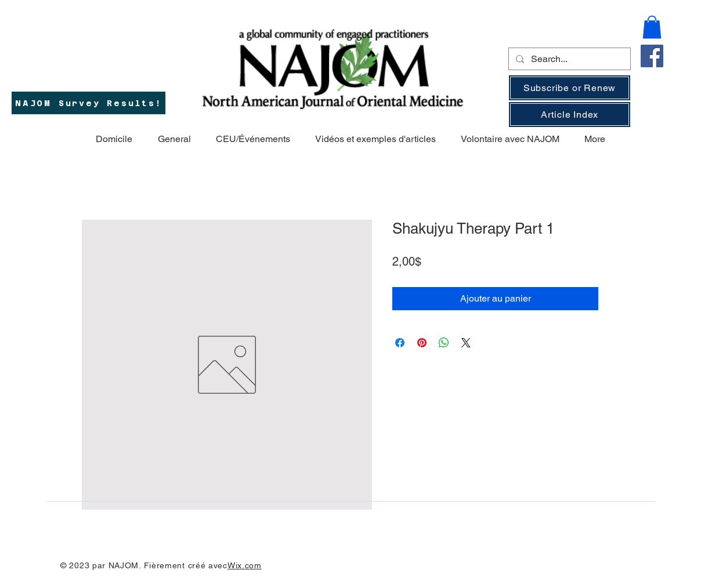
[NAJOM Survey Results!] (88, 103)
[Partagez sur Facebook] (400, 343)
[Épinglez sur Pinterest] (422, 343)
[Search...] (568, 59)
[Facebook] (652, 56)
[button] (652, 27)
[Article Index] (570, 115)
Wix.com (245, 565)
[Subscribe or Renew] (570, 88)
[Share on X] (466, 343)
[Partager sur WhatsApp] (444, 343)
